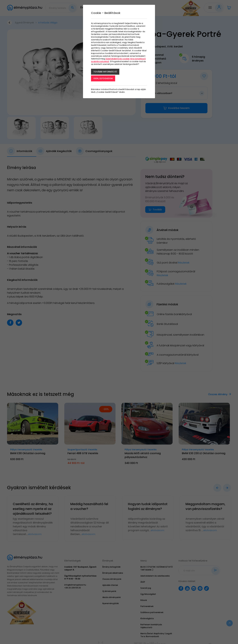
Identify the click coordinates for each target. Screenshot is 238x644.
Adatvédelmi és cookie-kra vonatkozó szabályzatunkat (118, 60)
